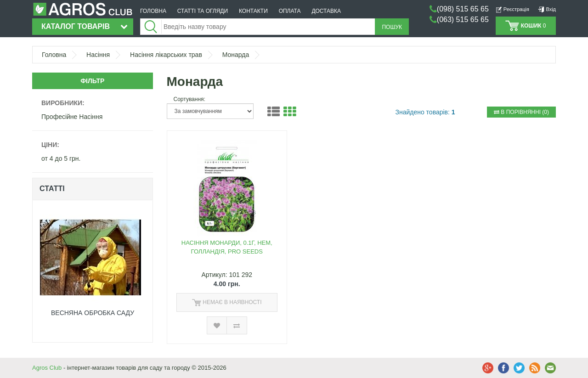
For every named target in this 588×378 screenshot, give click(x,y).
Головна (54, 55)
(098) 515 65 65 (463, 9)
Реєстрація (512, 9)
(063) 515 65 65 (463, 20)
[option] (93, 271)
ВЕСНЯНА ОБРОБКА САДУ (93, 313)
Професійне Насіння (72, 117)
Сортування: (189, 99)
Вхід (547, 9)
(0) (521, 112)
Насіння (98, 55)
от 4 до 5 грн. (61, 158)
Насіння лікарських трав (166, 55)
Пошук (392, 27)
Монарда (236, 55)
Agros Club (47, 368)
